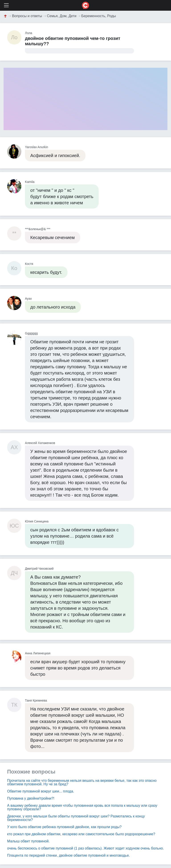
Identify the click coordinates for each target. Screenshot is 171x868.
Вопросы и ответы (27, 16)
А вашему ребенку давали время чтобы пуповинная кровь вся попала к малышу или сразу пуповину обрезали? (82, 807)
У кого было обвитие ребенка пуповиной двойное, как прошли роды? (64, 827)
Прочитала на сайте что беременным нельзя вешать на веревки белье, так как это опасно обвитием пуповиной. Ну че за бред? (82, 782)
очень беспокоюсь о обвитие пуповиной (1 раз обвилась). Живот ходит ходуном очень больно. (85, 848)
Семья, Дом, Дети (62, 16)
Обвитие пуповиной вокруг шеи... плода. (41, 791)
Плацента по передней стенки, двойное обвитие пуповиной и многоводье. (68, 855)
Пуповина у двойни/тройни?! (31, 798)
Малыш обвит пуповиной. (28, 841)
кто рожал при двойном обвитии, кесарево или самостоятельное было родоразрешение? (81, 834)
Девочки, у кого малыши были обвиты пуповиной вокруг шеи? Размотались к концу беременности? (76, 818)
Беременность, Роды (99, 16)
